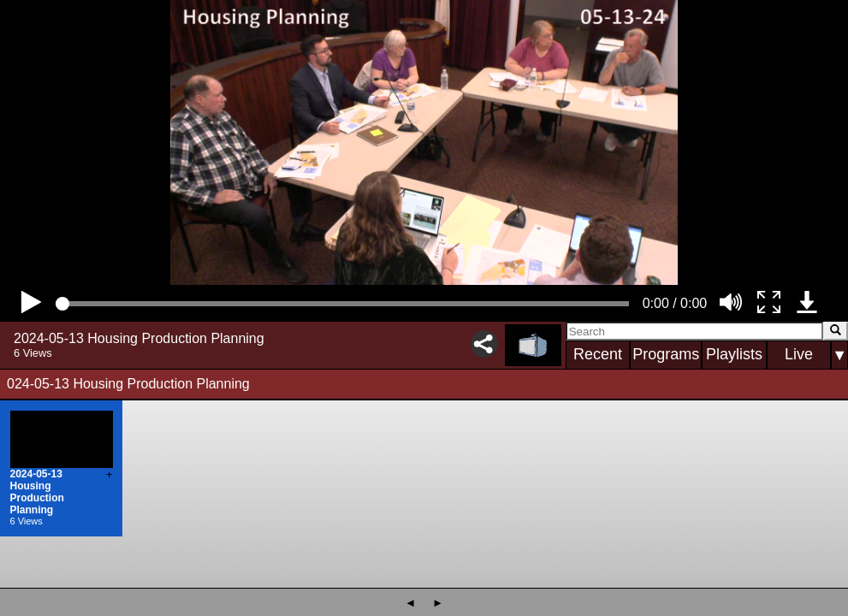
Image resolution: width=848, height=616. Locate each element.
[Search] (694, 331)
